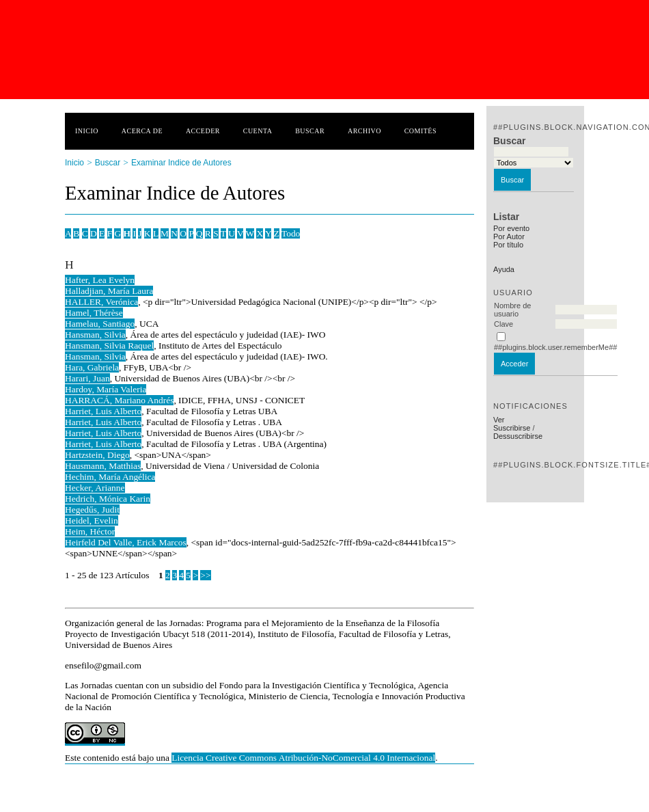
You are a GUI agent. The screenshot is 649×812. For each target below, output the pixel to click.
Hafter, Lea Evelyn (100, 280)
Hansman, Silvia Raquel (109, 346)
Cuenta (258, 131)
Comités (420, 131)
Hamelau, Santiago (100, 324)
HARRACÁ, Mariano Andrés (119, 400)
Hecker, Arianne (95, 488)
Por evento (511, 228)
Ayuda (504, 269)
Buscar (310, 131)
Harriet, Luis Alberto (103, 411)
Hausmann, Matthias (103, 466)
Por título (508, 245)
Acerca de (142, 131)
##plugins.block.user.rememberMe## (555, 347)
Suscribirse (512, 428)
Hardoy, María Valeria (106, 389)
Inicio (87, 131)
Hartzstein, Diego (97, 455)
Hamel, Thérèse (94, 313)
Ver (499, 420)
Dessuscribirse (518, 436)
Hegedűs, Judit (92, 510)
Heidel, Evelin (92, 520)
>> (205, 575)
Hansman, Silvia (95, 335)
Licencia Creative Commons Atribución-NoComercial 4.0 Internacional (303, 758)
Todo (291, 233)
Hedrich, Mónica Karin (108, 499)
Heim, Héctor (90, 531)
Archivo (364, 131)
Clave (503, 324)
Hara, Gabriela (92, 367)
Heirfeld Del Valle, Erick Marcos (126, 542)
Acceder (203, 131)
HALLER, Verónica (101, 302)
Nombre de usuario (512, 310)
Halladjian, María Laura (109, 291)
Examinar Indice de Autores (181, 163)
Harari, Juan (87, 378)
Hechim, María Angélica (110, 477)
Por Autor (509, 236)
